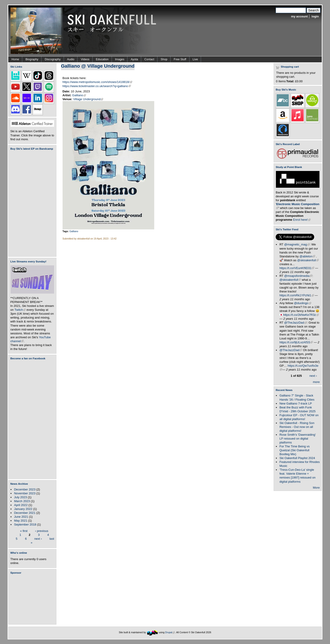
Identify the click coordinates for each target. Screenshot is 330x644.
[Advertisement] (33, 599)
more (316, 382)
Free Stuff (180, 59)
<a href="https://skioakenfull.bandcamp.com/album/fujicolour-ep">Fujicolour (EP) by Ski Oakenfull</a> (31, 203)
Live (195, 59)
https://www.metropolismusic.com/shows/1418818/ (98, 82)
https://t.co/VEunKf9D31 (297, 268)
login (315, 16)
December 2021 (25, 513)
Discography (53, 59)
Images (120, 59)
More (316, 488)
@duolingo (303, 303)
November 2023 (25, 493)
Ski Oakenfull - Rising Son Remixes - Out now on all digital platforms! (297, 427)
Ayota (134, 59)
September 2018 (25, 524)
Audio (71, 59)
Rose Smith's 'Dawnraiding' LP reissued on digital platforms (297, 439)
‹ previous (42, 531)
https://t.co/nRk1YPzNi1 (297, 295)
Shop (164, 59)
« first (24, 531)
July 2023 (20, 497)
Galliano (79, 95)
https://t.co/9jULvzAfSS (296, 342)
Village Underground (88, 99)
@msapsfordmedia (298, 276)
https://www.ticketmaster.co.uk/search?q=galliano (97, 86)
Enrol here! (302, 220)
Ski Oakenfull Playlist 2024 (297, 458)
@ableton (307, 256)
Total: (290, 81)
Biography (32, 59)
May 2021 (21, 521)
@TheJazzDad (296, 323)
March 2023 (22, 501)
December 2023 (25, 489)
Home (15, 59)
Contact (149, 59)
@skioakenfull (308, 260)
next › (38, 538)
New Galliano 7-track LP (296, 403)
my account (299, 16)
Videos (85, 59)
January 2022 (23, 509)
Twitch (20, 310)
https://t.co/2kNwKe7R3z (301, 315)
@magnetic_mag (297, 244)
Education (102, 59)
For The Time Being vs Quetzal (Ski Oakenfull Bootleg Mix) (294, 450)
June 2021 (21, 517)
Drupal (170, 632)
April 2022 (21, 505)
